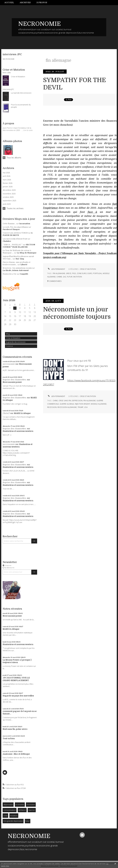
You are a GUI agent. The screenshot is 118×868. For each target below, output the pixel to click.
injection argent (82, 404)
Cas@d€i (24, 274)
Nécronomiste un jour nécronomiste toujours (77, 313)
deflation (22, 810)
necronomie (9, 364)
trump (80, 407)
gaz (65, 277)
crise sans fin (65, 401)
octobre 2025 (8, 197)
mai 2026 (6, 173)
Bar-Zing (20, 259)
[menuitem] (11, 3)
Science (9, 346)
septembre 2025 (9, 201)
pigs (74, 273)
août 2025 (7, 204)
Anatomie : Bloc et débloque (16, 754)
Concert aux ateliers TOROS (15, 233)
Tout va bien (9, 738)
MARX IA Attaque (22, 413)
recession (31, 804)
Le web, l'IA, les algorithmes (15, 227)
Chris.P (6, 413)
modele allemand (99, 404)
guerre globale (67, 404)
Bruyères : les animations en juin (17, 268)
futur (27, 821)
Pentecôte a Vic (9, 274)
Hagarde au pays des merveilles (18, 696)
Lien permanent (56, 269)
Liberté (24, 265)
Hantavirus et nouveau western (18, 431)
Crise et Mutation (13, 338)
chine (55, 401)
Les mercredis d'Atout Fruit (15, 239)
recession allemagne (67, 407)
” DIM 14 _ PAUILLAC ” (13, 245)
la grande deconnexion (16, 342)
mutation (14, 816)
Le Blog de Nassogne (27, 253)
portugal (98, 273)
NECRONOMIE (40, 24)
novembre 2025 (9, 194)
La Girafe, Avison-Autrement (16, 270)
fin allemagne (59, 273)
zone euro (82, 273)
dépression (8, 804)
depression (77, 401)
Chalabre (7, 241)
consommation (10, 810)
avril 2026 (6, 176)
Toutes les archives (15, 208)
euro (90, 273)
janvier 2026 (8, 187)
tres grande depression (13, 821)
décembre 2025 (9, 190)
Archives (25, 2)
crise (5, 816)
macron (32, 810)
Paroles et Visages (11, 229)
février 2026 (7, 183)
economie (20, 804)
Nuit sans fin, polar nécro (15, 729)
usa (86, 407)
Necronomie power (12, 382)
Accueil (9, 2)
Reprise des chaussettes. (14, 380)
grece (69, 273)
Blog (8, 334)
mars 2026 (7, 180)
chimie (59, 277)
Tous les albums (14, 158)
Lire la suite (28, 130)
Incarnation (25, 224)
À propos (42, 2)
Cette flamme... (9, 224)
